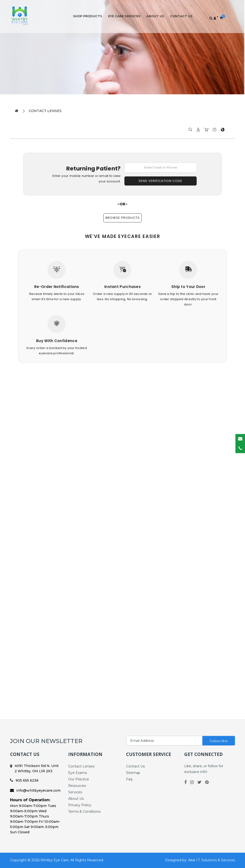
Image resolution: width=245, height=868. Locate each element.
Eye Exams (78, 773)
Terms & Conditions (84, 812)
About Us (155, 16)
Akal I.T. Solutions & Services (212, 860)
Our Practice (79, 779)
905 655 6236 (24, 780)
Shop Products (88, 16)
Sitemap (133, 773)
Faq (129, 779)
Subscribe (219, 741)
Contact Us (181, 16)
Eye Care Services (124, 16)
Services (75, 792)
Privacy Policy (80, 805)
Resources (77, 786)
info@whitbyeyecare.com (35, 790)
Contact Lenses (45, 111)
